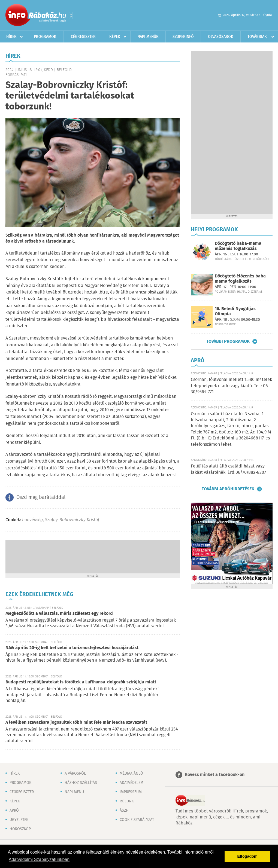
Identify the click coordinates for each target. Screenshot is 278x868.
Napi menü (74, 792)
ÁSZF (124, 811)
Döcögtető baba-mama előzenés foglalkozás (238, 246)
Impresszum (131, 792)
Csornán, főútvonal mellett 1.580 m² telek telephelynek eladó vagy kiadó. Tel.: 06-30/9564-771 (231, 386)
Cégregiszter (83, 37)
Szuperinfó (183, 37)
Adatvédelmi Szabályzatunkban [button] (39, 859)
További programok (228, 341)
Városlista (71, 16)
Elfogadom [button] (247, 856)
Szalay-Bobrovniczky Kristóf (72, 520)
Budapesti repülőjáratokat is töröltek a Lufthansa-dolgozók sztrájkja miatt (81, 682)
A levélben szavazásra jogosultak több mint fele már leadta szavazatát (76, 722)
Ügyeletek (19, 820)
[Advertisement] (93, 556)
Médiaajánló (131, 774)
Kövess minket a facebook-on (215, 775)
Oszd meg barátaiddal (41, 497)
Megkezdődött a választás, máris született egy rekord (59, 614)
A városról (75, 774)
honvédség (32, 520)
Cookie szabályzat (137, 820)
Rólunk (127, 801)
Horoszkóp (20, 829)
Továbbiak (257, 37)
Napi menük (148, 37)
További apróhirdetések (228, 489)
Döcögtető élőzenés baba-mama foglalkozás (241, 279)
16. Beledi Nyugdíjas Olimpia (235, 311)
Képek (115, 37)
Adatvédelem (132, 783)
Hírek (11, 37)
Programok (45, 37)
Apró (14, 811)
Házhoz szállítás (81, 783)
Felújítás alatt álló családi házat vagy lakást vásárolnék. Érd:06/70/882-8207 (228, 469)
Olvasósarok (221, 37)
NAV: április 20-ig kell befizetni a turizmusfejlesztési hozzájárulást (72, 648)
